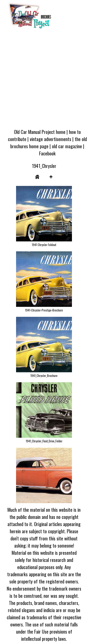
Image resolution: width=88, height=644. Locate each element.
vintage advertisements (51, 139)
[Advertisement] (44, 80)
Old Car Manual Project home (40, 132)
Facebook (47, 153)
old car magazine (67, 146)
